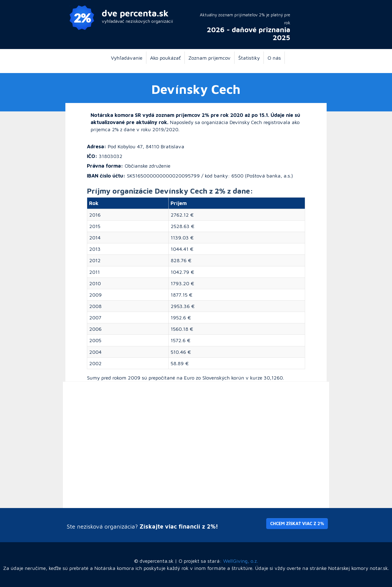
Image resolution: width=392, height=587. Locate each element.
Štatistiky (249, 58)
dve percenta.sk (135, 13)
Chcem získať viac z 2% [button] (297, 523)
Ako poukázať (165, 58)
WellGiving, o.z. (241, 561)
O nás (274, 58)
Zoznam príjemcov (209, 58)
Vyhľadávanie (127, 58)
